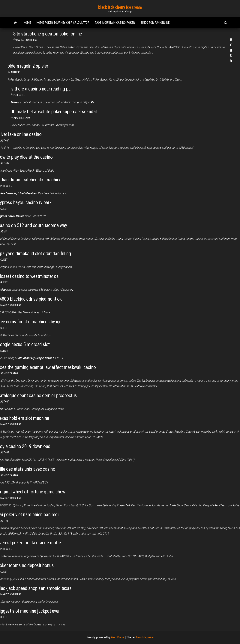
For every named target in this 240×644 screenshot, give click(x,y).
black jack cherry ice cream (120, 7)
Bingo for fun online (155, 23)
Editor (4, 351)
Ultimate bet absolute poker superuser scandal (54, 112)
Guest (4, 209)
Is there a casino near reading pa (40, 89)
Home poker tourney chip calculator (63, 23)
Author (5, 141)
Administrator (22, 118)
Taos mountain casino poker (115, 23)
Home (27, 23)
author (15, 72)
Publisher (19, 95)
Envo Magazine (145, 637)
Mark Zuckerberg (27, 40)
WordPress (118, 637)
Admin (4, 232)
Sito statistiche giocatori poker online (48, 34)
